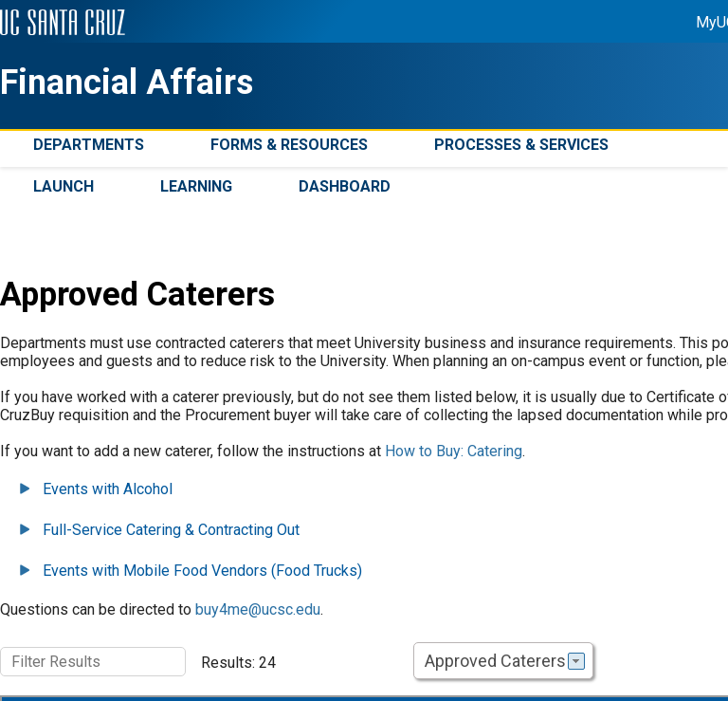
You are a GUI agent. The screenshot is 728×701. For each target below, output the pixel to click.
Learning (196, 186)
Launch (64, 186)
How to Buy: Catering (454, 451)
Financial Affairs (127, 83)
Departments (89, 145)
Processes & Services (521, 145)
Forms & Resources (289, 145)
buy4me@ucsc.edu (258, 609)
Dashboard (345, 186)
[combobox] (503, 661)
